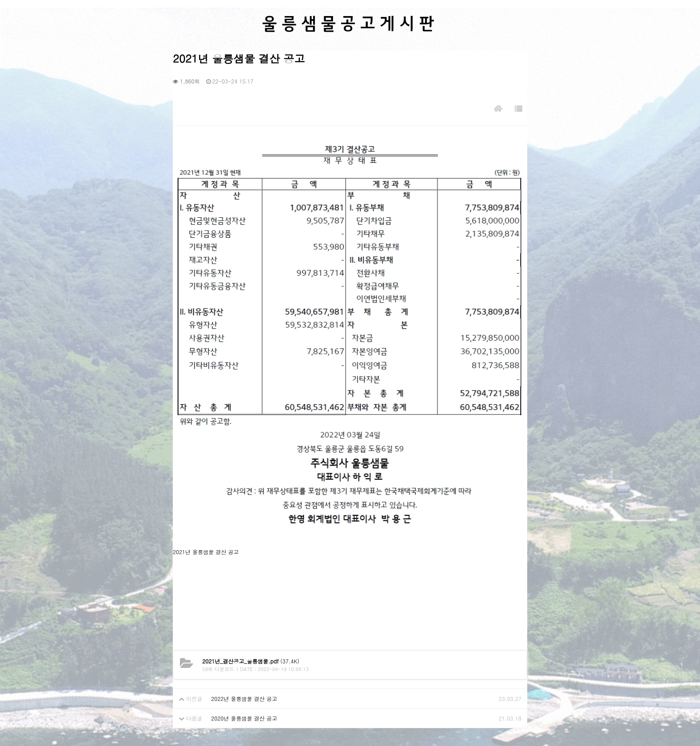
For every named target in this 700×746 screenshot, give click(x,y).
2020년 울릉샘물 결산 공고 (244, 718)
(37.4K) (251, 661)
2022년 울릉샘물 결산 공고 (244, 698)
